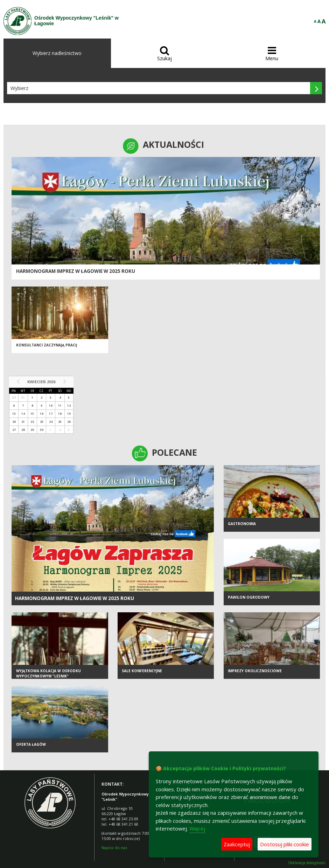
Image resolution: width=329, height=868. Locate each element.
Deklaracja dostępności (307, 863)
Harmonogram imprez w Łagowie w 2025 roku (76, 271)
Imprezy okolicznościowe (255, 671)
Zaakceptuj (237, 844)
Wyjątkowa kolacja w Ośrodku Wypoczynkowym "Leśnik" (48, 673)
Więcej (197, 828)
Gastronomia (242, 524)
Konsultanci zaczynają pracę (47, 345)
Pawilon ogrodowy (249, 597)
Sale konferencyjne (142, 671)
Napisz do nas (114, 848)
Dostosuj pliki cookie (285, 844)
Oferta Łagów (31, 744)
